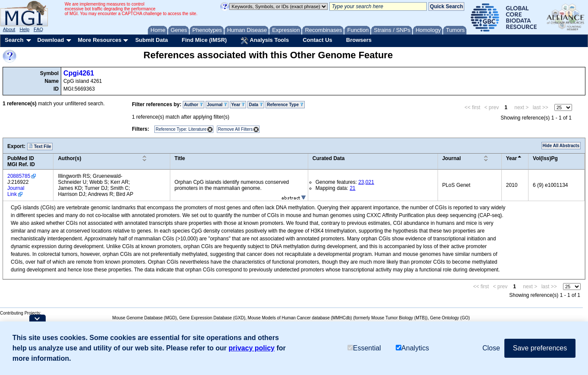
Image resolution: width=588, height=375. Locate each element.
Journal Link (16, 191)
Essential (364, 348)
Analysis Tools (265, 41)
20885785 (19, 176)
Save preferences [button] (540, 348)
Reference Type (285, 105)
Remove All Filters (236, 129)
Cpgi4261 (79, 73)
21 (352, 188)
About (9, 29)
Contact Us (317, 40)
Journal (217, 105)
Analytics (412, 348)
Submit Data (152, 40)
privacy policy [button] (252, 348)
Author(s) (69, 158)
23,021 (366, 182)
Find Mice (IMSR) (204, 40)
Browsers (359, 40)
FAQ (38, 29)
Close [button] (491, 348)
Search (14, 40)
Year (238, 105)
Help (24, 29)
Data (256, 105)
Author (194, 105)
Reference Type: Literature (181, 129)
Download (50, 40)
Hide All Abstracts (561, 146)
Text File (40, 146)
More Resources (99, 40)
